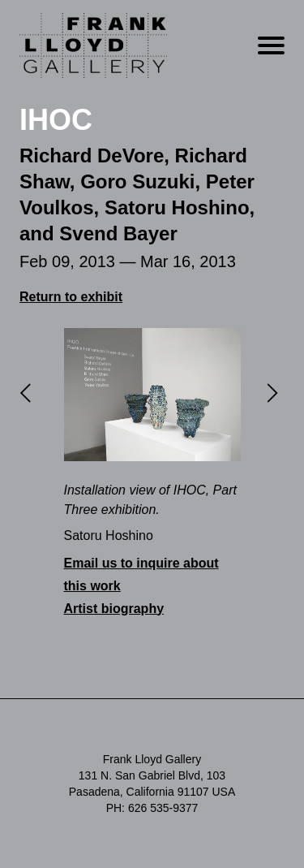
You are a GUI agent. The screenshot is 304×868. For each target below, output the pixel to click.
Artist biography (114, 609)
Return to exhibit (71, 297)
